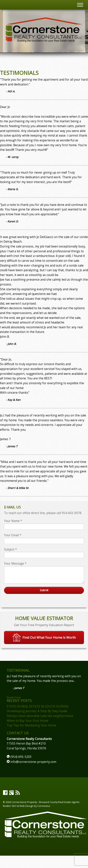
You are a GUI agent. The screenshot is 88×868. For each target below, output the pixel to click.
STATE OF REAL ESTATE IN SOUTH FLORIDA (38, 706)
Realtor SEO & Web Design (18, 806)
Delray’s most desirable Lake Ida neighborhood (40, 716)
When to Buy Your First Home (27, 721)
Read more (14, 697)
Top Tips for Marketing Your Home (32, 725)
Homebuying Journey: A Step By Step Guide (37, 711)
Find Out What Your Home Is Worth (44, 637)
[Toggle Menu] (80, 5)
